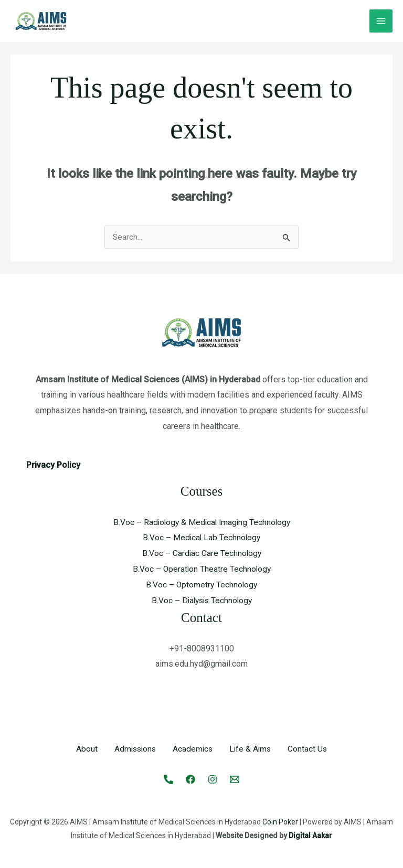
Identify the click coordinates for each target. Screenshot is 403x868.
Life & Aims (252, 749)
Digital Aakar (310, 835)
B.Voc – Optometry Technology (201, 585)
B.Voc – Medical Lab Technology (201, 538)
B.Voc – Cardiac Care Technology (201, 554)
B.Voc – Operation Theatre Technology (202, 569)
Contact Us (310, 749)
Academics (193, 749)
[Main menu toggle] (381, 21)
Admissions (134, 749)
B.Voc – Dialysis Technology (202, 600)
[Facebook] (190, 779)
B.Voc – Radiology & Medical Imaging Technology (201, 523)
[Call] (168, 779)
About (84, 749)
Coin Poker (280, 821)
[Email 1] (235, 779)
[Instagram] (213, 779)
